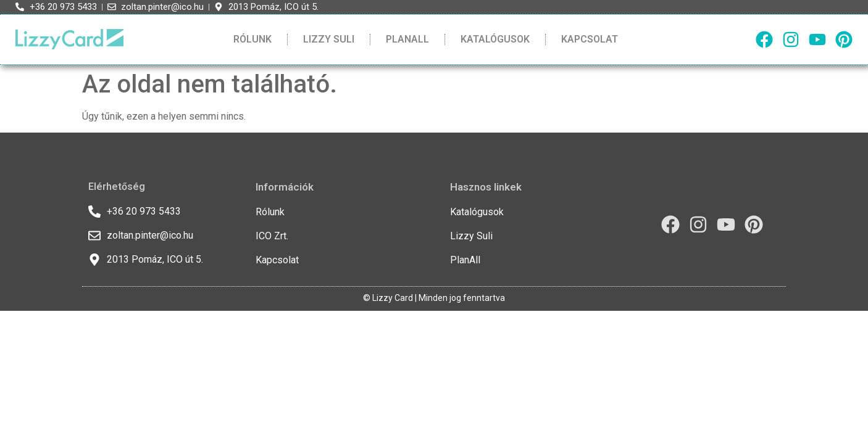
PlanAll (407, 39)
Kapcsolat (590, 39)
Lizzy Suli (329, 39)
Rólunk (252, 39)
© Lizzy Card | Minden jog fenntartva (434, 298)
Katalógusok (495, 39)
